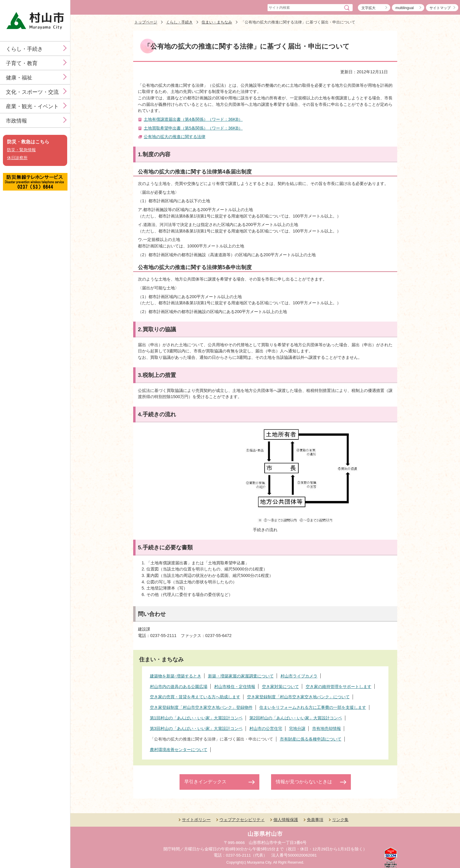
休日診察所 (17, 158)
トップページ (146, 22)
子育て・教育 (22, 63)
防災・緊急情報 (21, 150)
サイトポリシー (196, 820)
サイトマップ (440, 8)
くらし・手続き (24, 49)
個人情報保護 (286, 820)
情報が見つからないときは (304, 782)
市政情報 (16, 121)
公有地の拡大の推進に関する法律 (175, 137)
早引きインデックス (205, 782)
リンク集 (340, 820)
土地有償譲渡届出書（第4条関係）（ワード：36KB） (193, 119)
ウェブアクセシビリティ (242, 820)
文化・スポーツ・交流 (32, 92)
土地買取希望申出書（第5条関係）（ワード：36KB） (193, 128)
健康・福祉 (19, 78)
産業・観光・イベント (32, 106)
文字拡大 (368, 8)
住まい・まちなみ (217, 22)
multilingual (405, 8)
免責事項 (315, 820)
